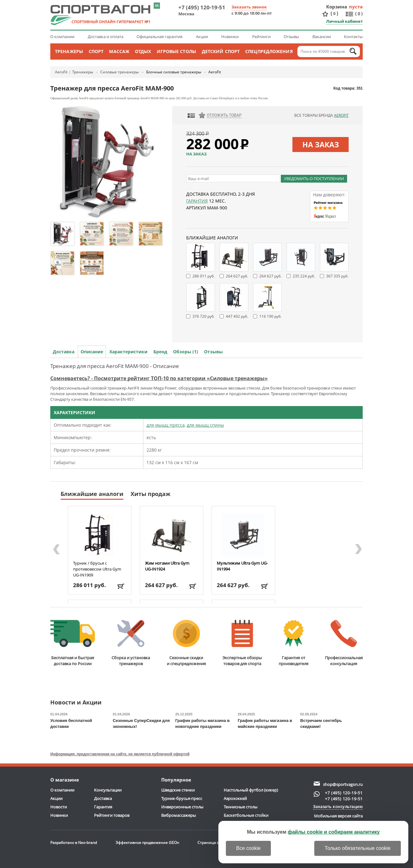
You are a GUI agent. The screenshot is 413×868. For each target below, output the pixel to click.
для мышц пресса (166, 425)
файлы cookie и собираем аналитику (334, 832)
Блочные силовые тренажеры (174, 72)
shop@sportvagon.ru (343, 784)
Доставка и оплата (106, 37)
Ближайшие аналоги (92, 494)
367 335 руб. (337, 276)
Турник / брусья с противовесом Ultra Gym (97, 569)
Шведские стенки (178, 790)
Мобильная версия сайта (338, 816)
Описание (92, 352)
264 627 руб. (237, 276)
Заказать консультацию (338, 807)
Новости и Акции (76, 703)
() (334, 14)
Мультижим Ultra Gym (242, 566)
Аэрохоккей (235, 798)
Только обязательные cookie (358, 848)
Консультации (108, 790)
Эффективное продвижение (147, 843)
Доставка (64, 352)
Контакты (353, 37)
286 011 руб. (204, 276)
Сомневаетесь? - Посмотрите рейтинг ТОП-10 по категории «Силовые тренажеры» (159, 378)
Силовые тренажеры (119, 72)
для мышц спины (205, 425)
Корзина (337, 7)
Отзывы (291, 37)
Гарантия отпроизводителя (294, 643)
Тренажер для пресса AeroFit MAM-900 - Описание (115, 366)
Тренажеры (69, 51)
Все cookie (248, 848)
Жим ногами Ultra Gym (167, 566)
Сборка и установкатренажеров (131, 643)
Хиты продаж (151, 494)
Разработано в (74, 843)
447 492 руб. (237, 316)
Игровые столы (177, 51)
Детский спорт (221, 51)
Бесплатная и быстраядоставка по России (73, 643)
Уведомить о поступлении (314, 179)
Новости (59, 807)
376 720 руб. (204, 316)
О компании (62, 37)
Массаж (119, 51)
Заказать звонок (249, 7)
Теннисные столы (241, 807)
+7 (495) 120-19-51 (202, 7)
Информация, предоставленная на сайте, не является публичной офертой (120, 754)
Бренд (160, 352)
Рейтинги (261, 37)
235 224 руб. (304, 276)
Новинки (230, 37)
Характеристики (128, 352)
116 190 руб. (270, 316)
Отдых (143, 51)
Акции (202, 37)
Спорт (96, 51)
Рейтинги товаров (112, 815)
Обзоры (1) (186, 352)
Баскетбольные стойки (246, 815)
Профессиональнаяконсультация (344, 643)
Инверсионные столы (182, 807)
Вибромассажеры (179, 815)
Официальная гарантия (159, 37)
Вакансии (322, 37)
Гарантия (197, 201)
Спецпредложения (269, 51)
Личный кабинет (344, 21)
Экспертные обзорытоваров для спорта (242, 643)
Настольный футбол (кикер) (251, 790)
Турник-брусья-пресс (182, 798)
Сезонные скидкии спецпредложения (186, 643)
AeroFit (61, 72)
